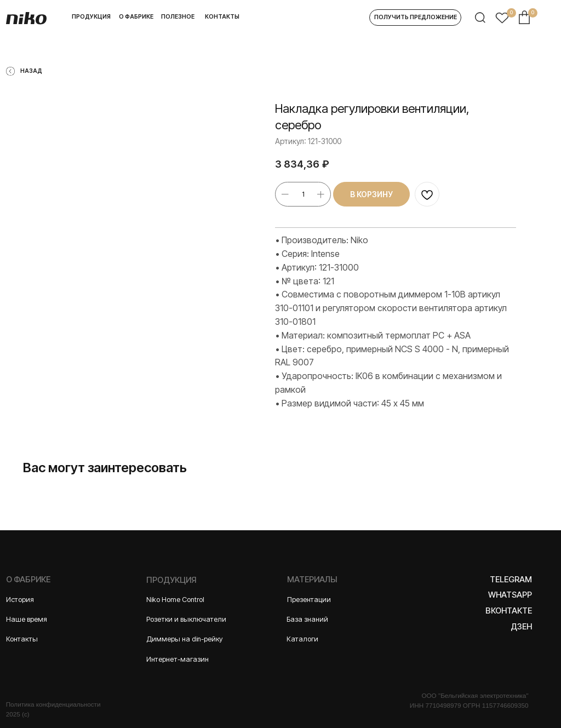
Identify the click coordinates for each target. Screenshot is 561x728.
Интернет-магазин (178, 659)
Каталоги (302, 639)
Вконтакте (509, 611)
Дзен (521, 627)
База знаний (307, 619)
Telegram (511, 580)
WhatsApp (510, 595)
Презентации (309, 600)
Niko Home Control (175, 600)
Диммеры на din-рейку (185, 639)
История (20, 600)
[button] (415, 18)
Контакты (22, 639)
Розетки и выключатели (186, 619)
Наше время (27, 619)
